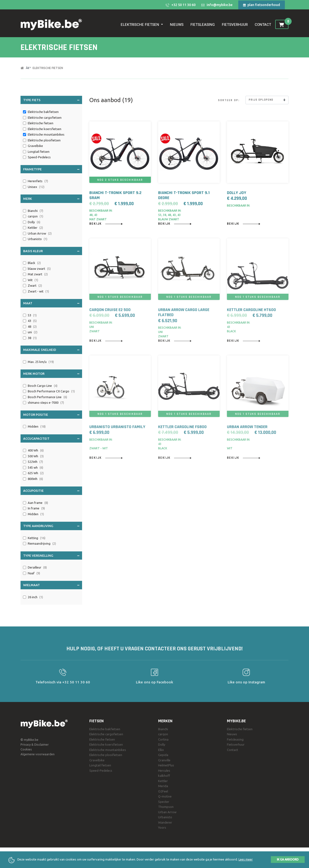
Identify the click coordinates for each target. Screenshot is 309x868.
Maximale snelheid (51, 349)
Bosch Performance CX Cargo (51, 391)
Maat (51, 303)
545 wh (35, 468)
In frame (36, 508)
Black (34, 263)
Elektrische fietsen (48, 68)
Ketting (37, 538)
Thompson (166, 807)
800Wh (35, 479)
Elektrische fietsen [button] (140, 25)
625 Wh (36, 473)
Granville (164, 760)
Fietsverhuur (235, 25)
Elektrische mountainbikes (46, 134)
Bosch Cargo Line (43, 386)
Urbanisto (38, 239)
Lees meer (246, 859)
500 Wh (36, 456)
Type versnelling (51, 555)
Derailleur (37, 568)
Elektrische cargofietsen (45, 118)
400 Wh (36, 451)
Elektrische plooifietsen (45, 140)
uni (33, 332)
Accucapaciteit (51, 438)
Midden (37, 427)
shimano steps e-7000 (46, 403)
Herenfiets (38, 181)
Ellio (161, 750)
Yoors (162, 827)
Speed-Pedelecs (40, 157)
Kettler (35, 228)
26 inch (35, 597)
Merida (163, 786)
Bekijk (106, 224)
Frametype (51, 169)
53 (32, 315)
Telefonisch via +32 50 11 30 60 (63, 676)
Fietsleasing (203, 25)
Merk (51, 198)
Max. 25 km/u (41, 362)
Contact (263, 25)
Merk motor (51, 373)
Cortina (163, 739)
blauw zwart (39, 269)
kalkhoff (164, 776)
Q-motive (165, 796)
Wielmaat (51, 585)
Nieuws (177, 25)
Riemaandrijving (42, 544)
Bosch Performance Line (47, 397)
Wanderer (165, 822)
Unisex (36, 187)
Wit (33, 280)
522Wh (35, 462)
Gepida (163, 755)
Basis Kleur (51, 251)
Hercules (164, 771)
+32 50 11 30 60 (181, 5)
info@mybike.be (217, 5)
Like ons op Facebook (154, 676)
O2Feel (163, 791)
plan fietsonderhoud (262, 5)
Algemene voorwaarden (38, 754)
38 (32, 338)
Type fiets (51, 100)
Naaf (34, 573)
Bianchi (35, 211)
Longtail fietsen (39, 152)
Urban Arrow (40, 234)
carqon (35, 216)
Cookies (26, 749)
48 (32, 327)
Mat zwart (38, 274)
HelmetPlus (166, 765)
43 (32, 321)
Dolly (34, 222)
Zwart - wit (38, 292)
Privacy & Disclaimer (35, 744)
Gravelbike (36, 146)
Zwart (35, 286)
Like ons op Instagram (246, 676)
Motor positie (51, 414)
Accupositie (51, 490)
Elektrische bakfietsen (44, 112)
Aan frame (38, 503)
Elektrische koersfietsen (45, 129)
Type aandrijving (51, 526)
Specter (164, 802)
